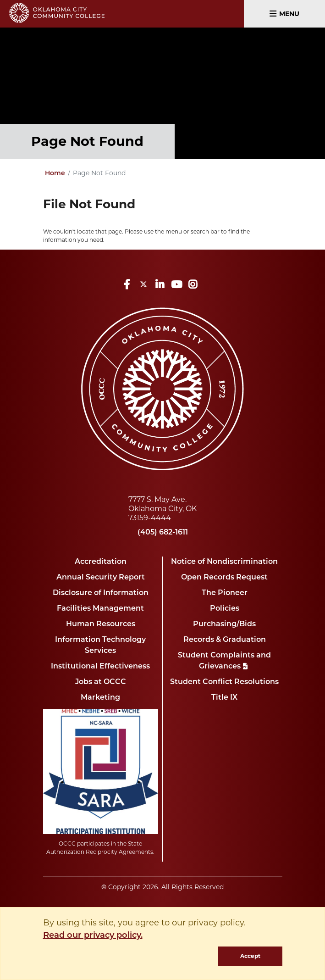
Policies (225, 609)
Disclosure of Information (101, 593)
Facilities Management (100, 609)
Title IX (224, 698)
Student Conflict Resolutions (224, 682)
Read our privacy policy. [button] (93, 936)
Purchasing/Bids (224, 624)
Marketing (100, 698)
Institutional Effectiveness (100, 667)
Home (55, 174)
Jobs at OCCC (101, 682)
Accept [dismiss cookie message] (250, 956)
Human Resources (101, 624)
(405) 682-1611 (163, 533)
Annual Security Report (101, 578)
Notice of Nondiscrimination (224, 562)
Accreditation (101, 562)
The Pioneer (225, 593)
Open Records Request (224, 578)
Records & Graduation (225, 640)
